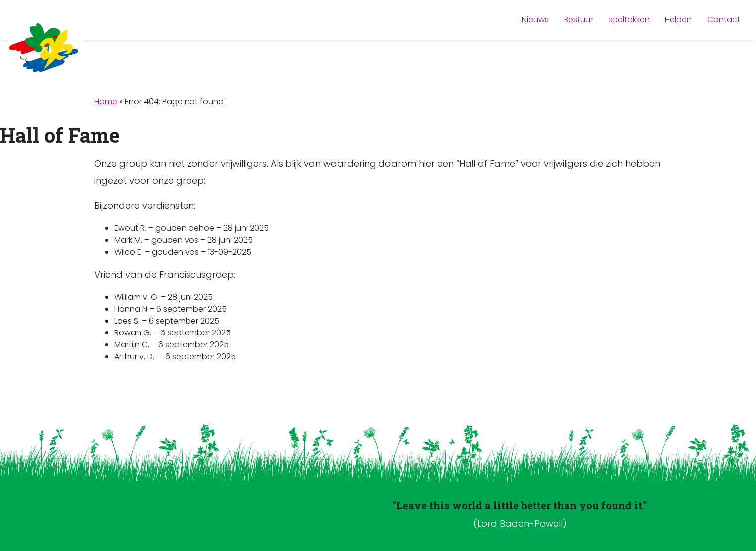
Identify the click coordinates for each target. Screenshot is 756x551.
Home (106, 101)
